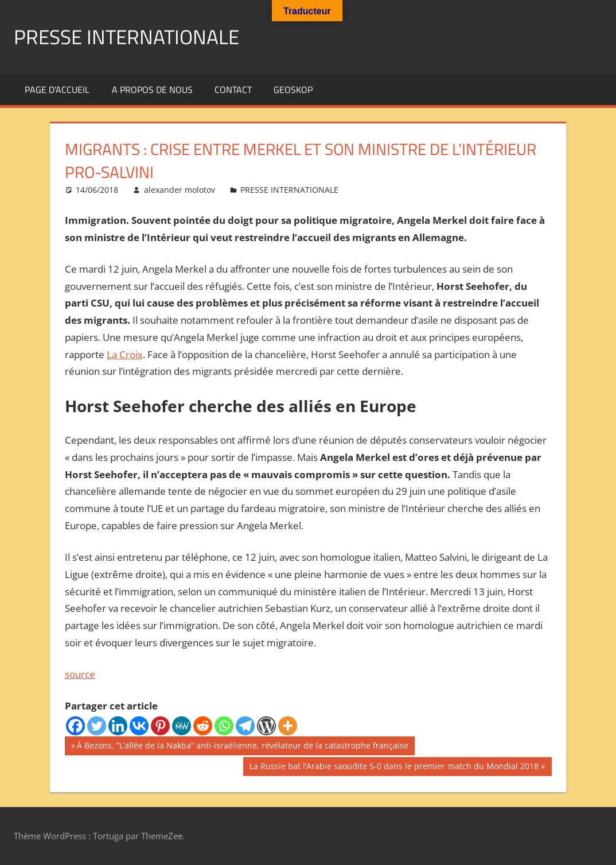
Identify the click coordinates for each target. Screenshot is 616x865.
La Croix (125, 354)
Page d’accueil (57, 90)
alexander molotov (180, 190)
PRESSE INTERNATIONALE (129, 36)
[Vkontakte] (139, 726)
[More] (288, 726)
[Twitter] (97, 726)
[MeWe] (182, 726)
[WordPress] (266, 726)
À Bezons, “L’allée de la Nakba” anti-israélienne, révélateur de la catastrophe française (242, 747)
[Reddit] (203, 726)
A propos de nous (152, 90)
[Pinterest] (160, 726)
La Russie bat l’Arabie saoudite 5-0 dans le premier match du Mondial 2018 (394, 767)
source (80, 674)
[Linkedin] (118, 726)
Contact (233, 90)
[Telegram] (245, 726)
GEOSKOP (293, 90)
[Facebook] (75, 726)
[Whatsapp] (224, 726)
